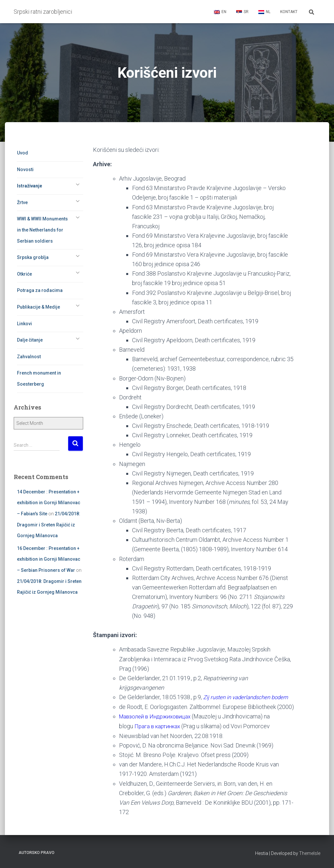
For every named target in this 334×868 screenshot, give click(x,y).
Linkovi (24, 324)
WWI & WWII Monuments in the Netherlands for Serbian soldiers (42, 230)
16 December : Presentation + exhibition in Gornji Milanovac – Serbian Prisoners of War (49, 559)
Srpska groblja (33, 257)
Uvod (23, 153)
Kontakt (289, 12)
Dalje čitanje (30, 340)
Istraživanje (30, 186)
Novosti (25, 169)
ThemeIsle (310, 854)
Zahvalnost (29, 357)
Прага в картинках (159, 735)
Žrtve (22, 202)
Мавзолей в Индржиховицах (158, 725)
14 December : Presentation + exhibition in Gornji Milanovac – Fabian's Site (49, 503)
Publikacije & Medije (38, 307)
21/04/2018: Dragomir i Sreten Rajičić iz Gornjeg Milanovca (49, 525)
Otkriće (24, 274)
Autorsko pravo (37, 853)
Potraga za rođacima (40, 290)
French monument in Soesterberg (39, 378)
